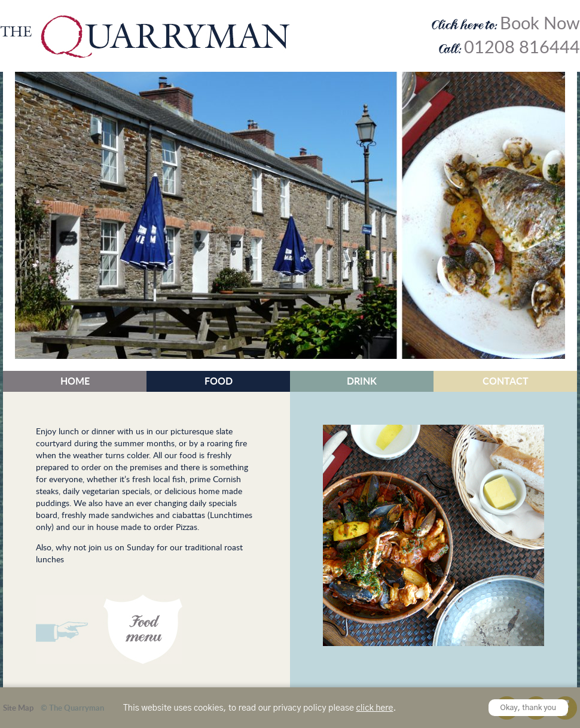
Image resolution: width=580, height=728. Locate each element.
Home (75, 381)
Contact (506, 381)
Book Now (540, 23)
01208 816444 (522, 47)
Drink (362, 381)
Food (219, 381)
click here (374, 708)
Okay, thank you (529, 708)
